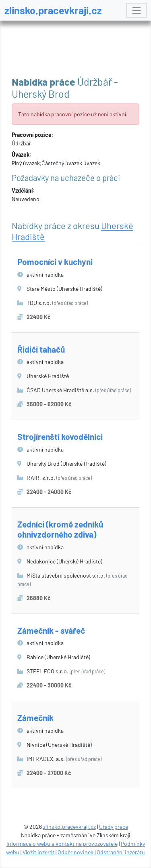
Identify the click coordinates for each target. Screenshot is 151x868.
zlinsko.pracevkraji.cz (53, 10)
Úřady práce (114, 827)
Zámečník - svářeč (51, 630)
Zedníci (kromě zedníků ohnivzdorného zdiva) (60, 529)
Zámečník (35, 718)
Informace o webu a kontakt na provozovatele (62, 844)
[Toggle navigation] (136, 10)
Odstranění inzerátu (121, 852)
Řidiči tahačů (41, 349)
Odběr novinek (75, 852)
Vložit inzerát (38, 852)
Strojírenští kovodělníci (60, 436)
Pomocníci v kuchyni (55, 262)
